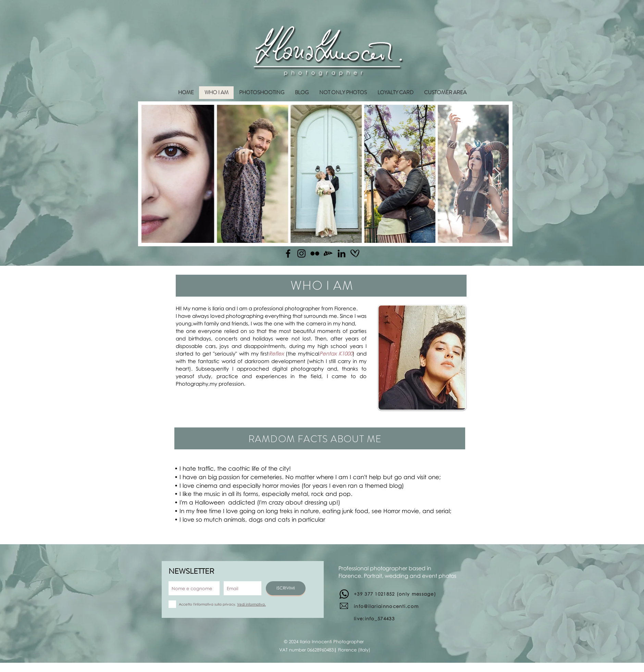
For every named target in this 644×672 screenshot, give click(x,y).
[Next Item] (497, 174)
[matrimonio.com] (355, 253)
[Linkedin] (342, 253)
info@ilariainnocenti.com (386, 606)
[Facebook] (288, 253)
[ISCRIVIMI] (286, 588)
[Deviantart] (328, 253)
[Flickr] (315, 253)
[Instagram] (301, 253)
